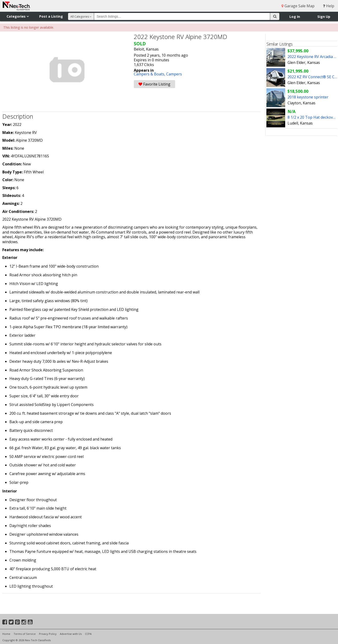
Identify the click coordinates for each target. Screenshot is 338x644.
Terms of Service (25, 634)
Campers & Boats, (150, 74)
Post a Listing (51, 16)
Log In (295, 17)
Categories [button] (18, 16)
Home (6, 634)
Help (329, 6)
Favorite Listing (154, 84)
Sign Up (324, 17)
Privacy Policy (48, 634)
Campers (174, 74)
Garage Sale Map (298, 6)
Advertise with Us (71, 634)
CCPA (88, 634)
